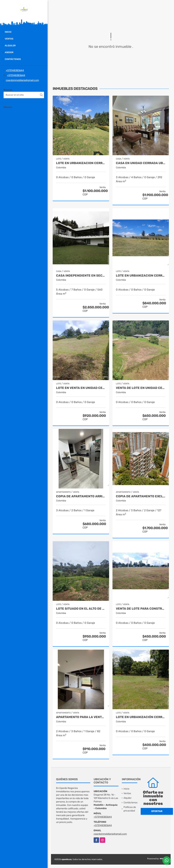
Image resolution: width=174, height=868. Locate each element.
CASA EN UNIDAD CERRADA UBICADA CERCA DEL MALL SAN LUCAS (141, 163)
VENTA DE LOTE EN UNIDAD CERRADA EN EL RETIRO (141, 388)
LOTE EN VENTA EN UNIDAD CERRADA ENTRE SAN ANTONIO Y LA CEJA (81, 388)
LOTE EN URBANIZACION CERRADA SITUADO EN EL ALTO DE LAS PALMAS (81, 163)
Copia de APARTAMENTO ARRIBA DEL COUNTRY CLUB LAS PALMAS (81, 496)
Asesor (9, 52)
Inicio (8, 32)
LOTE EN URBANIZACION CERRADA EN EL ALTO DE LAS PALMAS (141, 276)
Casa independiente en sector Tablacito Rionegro (81, 276)
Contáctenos (13, 59)
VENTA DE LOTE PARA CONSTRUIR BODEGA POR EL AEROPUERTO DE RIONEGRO (141, 609)
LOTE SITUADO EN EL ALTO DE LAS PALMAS (81, 609)
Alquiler (10, 46)
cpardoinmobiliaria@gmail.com (22, 80)
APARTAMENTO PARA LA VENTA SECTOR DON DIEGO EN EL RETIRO (81, 717)
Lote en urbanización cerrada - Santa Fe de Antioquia (141, 717)
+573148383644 (15, 70)
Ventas (9, 39)
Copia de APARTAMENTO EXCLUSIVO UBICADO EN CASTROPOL (141, 496)
